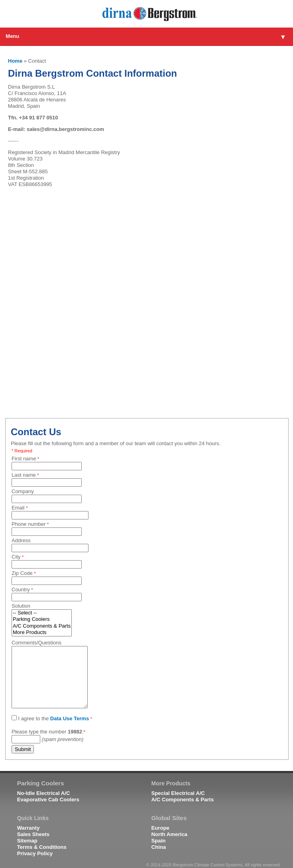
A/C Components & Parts (42, 626)
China (159, 847)
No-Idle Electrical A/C (44, 793)
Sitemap (27, 841)
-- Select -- (42, 613)
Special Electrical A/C (178, 793)
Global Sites (169, 818)
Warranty (29, 828)
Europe (160, 828)
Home (15, 61)
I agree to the (52, 718)
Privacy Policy (35, 853)
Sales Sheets (33, 834)
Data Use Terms (70, 718)
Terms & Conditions (42, 847)
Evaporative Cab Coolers (48, 800)
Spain (159, 841)
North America (169, 834)
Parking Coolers (42, 619)
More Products (42, 633)
